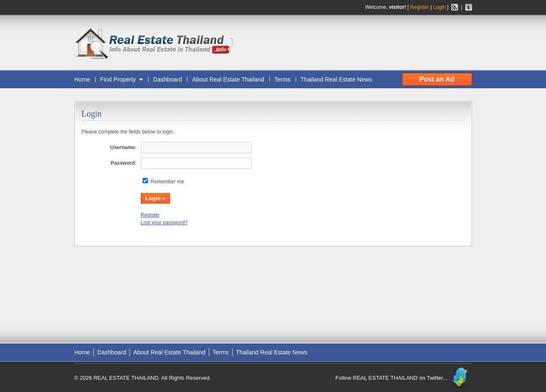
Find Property (118, 79)
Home (82, 79)
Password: (124, 163)
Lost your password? (164, 223)
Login (439, 7)
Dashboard (168, 79)
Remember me (167, 182)
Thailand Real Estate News (336, 79)
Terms (283, 79)
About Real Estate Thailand (228, 79)
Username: (123, 147)
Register (420, 7)
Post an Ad (437, 79)
